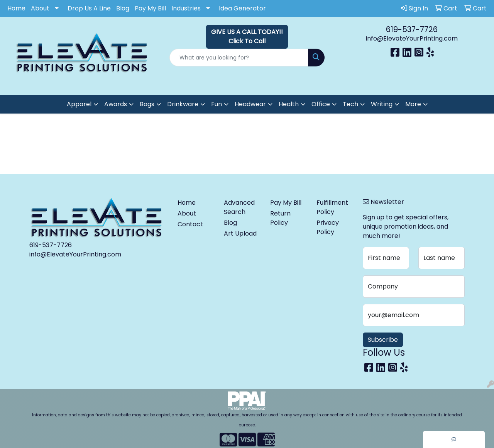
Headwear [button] (250, 104)
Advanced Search (239, 207)
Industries (186, 8)
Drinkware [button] (183, 104)
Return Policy (280, 218)
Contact (190, 224)
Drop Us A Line (89, 8)
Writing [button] (382, 104)
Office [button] (321, 104)
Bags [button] (147, 104)
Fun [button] (217, 104)
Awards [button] (116, 104)
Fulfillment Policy (332, 207)
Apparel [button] (79, 104)
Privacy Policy (328, 227)
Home (16, 8)
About (40, 8)
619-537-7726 (412, 29)
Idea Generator (242, 8)
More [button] (413, 104)
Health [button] (289, 104)
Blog (123, 8)
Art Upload (240, 233)
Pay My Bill (150, 8)
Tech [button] (350, 104)
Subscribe (383, 340)
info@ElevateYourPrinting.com (412, 38)
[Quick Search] (239, 58)
